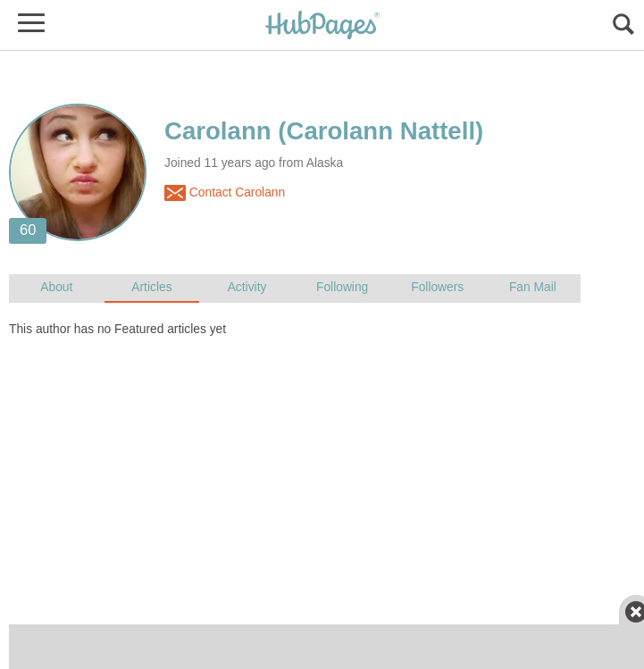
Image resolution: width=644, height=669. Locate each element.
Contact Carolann (225, 193)
